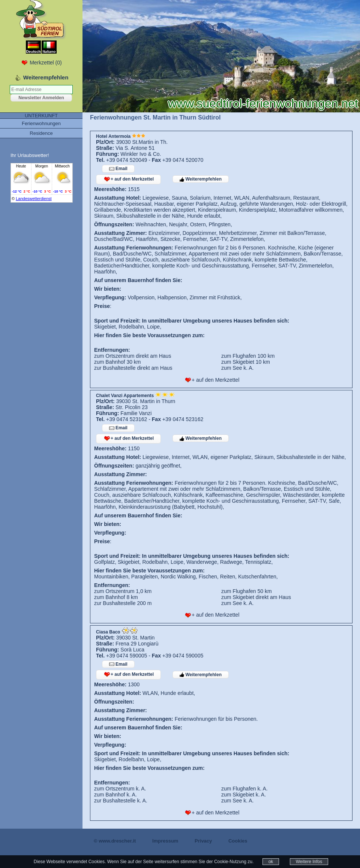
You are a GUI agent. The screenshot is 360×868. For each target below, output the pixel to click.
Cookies (238, 841)
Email (118, 169)
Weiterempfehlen (201, 179)
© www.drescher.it (115, 841)
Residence (41, 133)
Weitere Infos (309, 862)
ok (271, 862)
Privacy (203, 841)
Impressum (165, 841)
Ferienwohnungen (41, 123)
